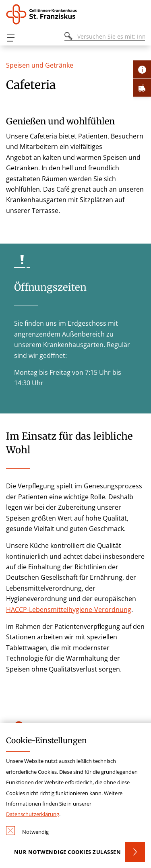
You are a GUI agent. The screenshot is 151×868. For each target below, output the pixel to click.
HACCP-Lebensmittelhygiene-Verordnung (69, 610)
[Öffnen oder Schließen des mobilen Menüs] (10, 38)
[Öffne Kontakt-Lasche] (142, 69)
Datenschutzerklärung (33, 814)
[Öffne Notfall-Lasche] (142, 88)
